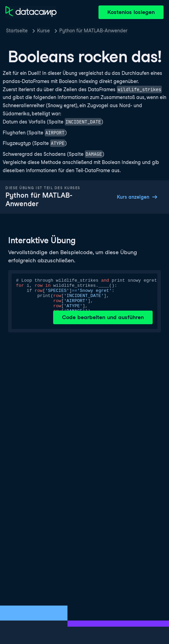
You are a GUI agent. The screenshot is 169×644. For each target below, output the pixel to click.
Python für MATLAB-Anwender (93, 31)
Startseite (17, 31)
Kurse (43, 31)
